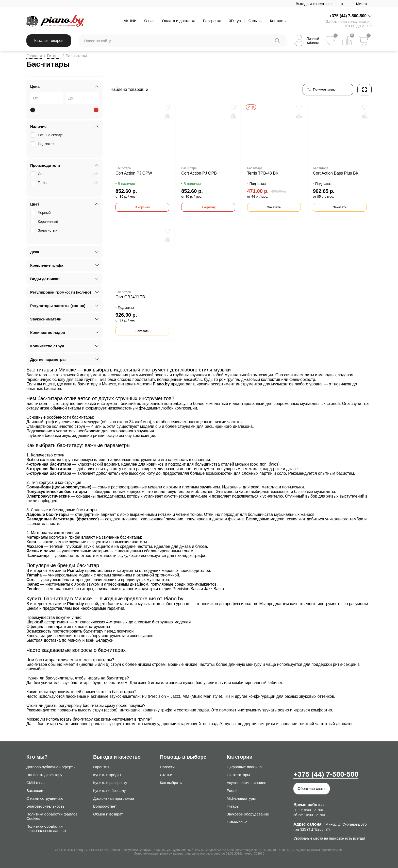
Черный (41, 213)
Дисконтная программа (114, 798)
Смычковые (237, 822)
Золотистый (44, 230)
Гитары (54, 56)
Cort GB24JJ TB (130, 297)
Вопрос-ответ (105, 806)
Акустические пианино (246, 783)
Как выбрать (171, 783)
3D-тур (235, 21)
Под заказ (43, 144)
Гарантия (101, 767)
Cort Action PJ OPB (199, 173)
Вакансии (35, 790)
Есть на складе (47, 135)
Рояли (232, 790)
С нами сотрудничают (46, 798)
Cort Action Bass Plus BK (336, 173)
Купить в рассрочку (110, 783)
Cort (38, 174)
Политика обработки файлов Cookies (52, 816)
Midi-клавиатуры (241, 798)
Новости (167, 767)
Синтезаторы (238, 775)
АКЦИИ (130, 21)
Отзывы (255, 21)
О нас (149, 21)
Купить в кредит (107, 775)
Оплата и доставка (179, 21)
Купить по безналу (109, 790)
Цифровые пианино (244, 767)
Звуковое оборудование (248, 814)
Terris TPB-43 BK (263, 173)
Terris (39, 183)
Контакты (278, 21)
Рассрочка (212, 21)
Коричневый (45, 222)
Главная (34, 56)
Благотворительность (45, 806)
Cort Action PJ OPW (134, 173)
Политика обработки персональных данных (46, 828)
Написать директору (44, 775)
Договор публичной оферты (51, 767)
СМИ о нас (36, 783)
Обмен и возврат (108, 814)
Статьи (166, 775)
